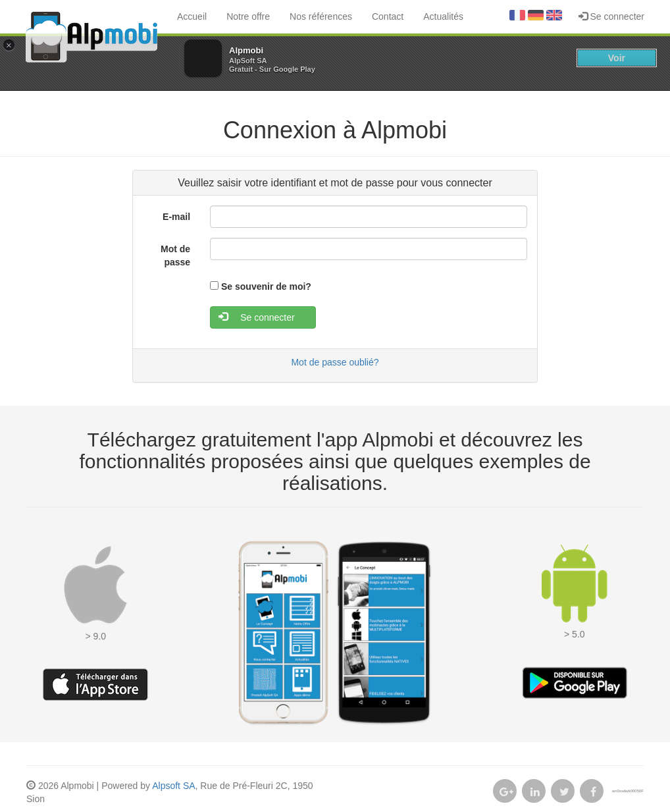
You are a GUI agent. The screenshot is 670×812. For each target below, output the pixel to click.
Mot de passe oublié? (335, 362)
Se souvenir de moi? (266, 286)
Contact (388, 16)
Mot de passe (175, 256)
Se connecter (611, 16)
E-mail (176, 217)
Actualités (443, 16)
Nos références (321, 16)
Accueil (192, 16)
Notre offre (248, 16)
